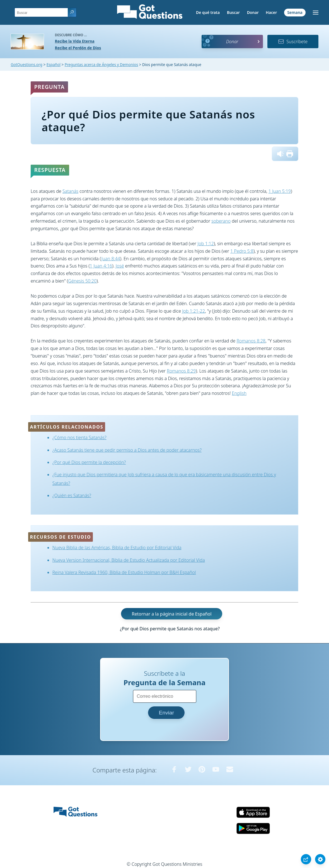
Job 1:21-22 (193, 311)
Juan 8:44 (111, 259)
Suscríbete (293, 42)
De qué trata (208, 12)
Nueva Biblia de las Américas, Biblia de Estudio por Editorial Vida (117, 548)
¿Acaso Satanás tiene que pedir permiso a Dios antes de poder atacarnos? (127, 450)
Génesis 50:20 (82, 281)
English (239, 393)
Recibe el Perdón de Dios (78, 48)
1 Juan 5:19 (280, 191)
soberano (221, 221)
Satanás (70, 191)
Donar (253, 12)
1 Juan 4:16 (101, 266)
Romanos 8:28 (251, 341)
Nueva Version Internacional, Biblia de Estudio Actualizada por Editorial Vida (129, 560)
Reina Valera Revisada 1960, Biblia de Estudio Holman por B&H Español (124, 572)
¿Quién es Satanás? (72, 495)
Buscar (233, 12)
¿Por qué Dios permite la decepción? (89, 462)
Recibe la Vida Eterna (75, 41)
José (120, 266)
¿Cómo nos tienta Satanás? (79, 437)
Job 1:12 (206, 244)
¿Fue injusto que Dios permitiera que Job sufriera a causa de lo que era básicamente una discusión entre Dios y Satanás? (164, 479)
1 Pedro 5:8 (242, 251)
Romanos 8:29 (181, 371)
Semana (295, 12)
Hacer (271, 12)
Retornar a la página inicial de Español (171, 614)
